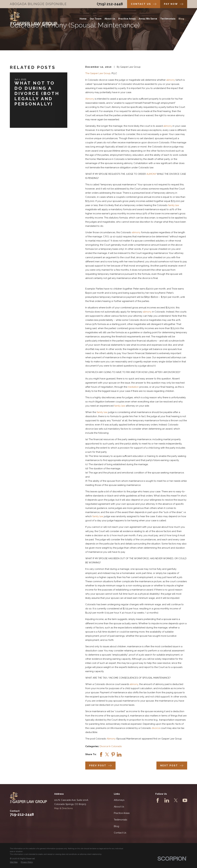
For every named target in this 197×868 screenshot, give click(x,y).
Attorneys (119, 800)
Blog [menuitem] (181, 19)
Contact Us (120, 833)
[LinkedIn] (167, 800)
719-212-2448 (22, 814)
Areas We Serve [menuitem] (148, 19)
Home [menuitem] (83, 19)
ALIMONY (151, 174)
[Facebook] (158, 800)
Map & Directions (63, 808)
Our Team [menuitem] (96, 19)
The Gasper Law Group (98, 73)
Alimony (90, 99)
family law (174, 205)
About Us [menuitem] (110, 19)
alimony (171, 80)
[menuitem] (14, 862)
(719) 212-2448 (110, 4)
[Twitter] (176, 800)
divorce (156, 728)
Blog (116, 826)
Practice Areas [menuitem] (127, 19)
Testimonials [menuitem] (168, 19)
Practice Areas (122, 813)
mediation (133, 387)
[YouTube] (185, 800)
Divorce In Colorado (111, 746)
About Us (119, 807)
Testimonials (120, 820)
